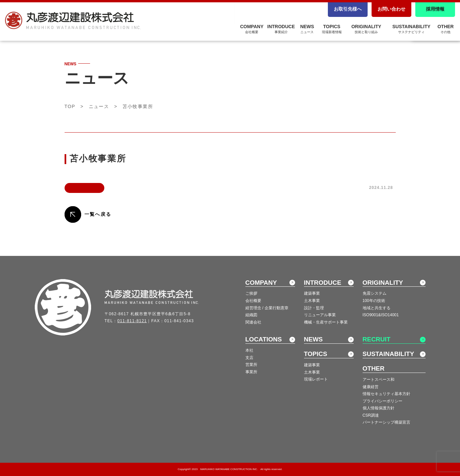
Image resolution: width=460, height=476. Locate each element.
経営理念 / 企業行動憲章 (267, 308)
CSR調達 (371, 415)
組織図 (251, 315)
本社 (249, 350)
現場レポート (316, 379)
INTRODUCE (281, 29)
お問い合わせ (391, 9)
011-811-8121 (132, 321)
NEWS (307, 29)
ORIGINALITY (366, 29)
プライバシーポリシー (383, 401)
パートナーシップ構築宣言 (386, 422)
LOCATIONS (264, 339)
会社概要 (253, 301)
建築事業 (312, 293)
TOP (70, 106)
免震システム (375, 293)
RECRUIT (377, 339)
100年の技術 (374, 301)
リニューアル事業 (320, 315)
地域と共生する (377, 308)
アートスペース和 (379, 380)
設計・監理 (314, 308)
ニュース (99, 106)
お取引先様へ (348, 9)
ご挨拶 (251, 293)
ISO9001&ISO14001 (381, 315)
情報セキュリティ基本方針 (386, 394)
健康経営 (371, 387)
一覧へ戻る (98, 214)
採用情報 (435, 9)
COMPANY (252, 29)
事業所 (251, 372)
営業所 (251, 365)
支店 (249, 358)
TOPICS (332, 29)
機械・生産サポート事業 (326, 322)
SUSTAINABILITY (411, 29)
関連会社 (253, 322)
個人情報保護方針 (379, 408)
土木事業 (312, 301)
